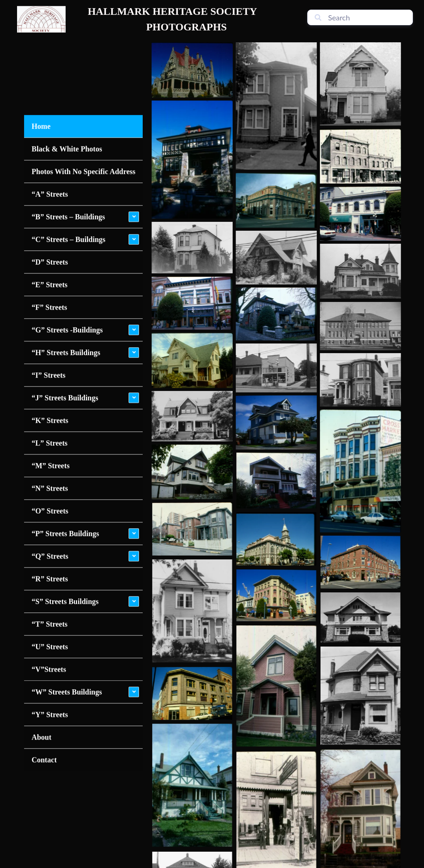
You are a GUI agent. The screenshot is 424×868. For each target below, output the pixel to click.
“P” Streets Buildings (65, 454)
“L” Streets (49, 364)
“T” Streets (49, 545)
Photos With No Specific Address (83, 92)
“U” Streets (50, 568)
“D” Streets (50, 183)
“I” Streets (48, 296)
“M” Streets (50, 387)
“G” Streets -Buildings (67, 251)
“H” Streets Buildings (66, 273)
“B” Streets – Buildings (68, 138)
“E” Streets (49, 206)
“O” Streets (50, 432)
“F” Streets (49, 228)
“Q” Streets (50, 477)
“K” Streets (50, 341)
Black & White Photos (67, 70)
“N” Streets (50, 409)
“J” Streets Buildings (65, 319)
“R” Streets (50, 500)
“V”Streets (49, 590)
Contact (44, 681)
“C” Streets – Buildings (68, 160)
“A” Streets (50, 115)
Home (41, 47)
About (41, 658)
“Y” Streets (50, 635)
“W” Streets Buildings (67, 613)
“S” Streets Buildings (65, 522)
